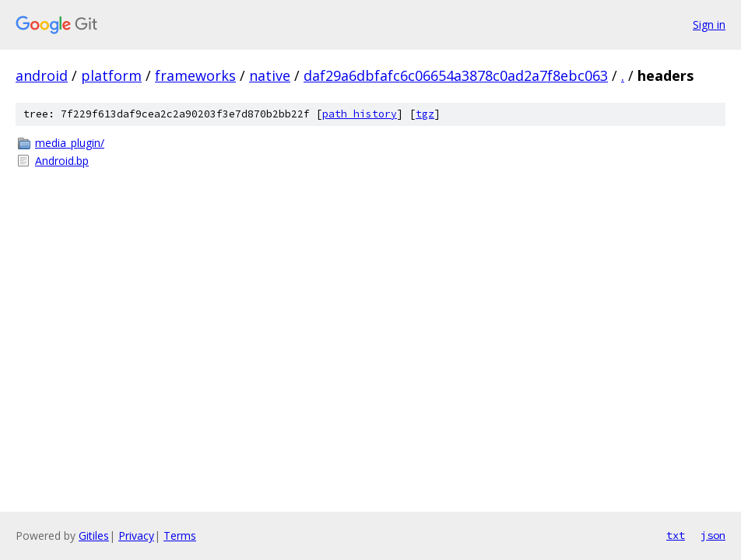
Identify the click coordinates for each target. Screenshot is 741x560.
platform (111, 75)
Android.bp (62, 161)
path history (360, 114)
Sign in (709, 24)
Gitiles (94, 535)
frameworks (195, 75)
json (713, 535)
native (270, 75)
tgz (425, 114)
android (42, 75)
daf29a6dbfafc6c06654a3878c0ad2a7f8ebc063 (456, 75)
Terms (180, 535)
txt (676, 535)
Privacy (136, 535)
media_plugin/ (70, 143)
